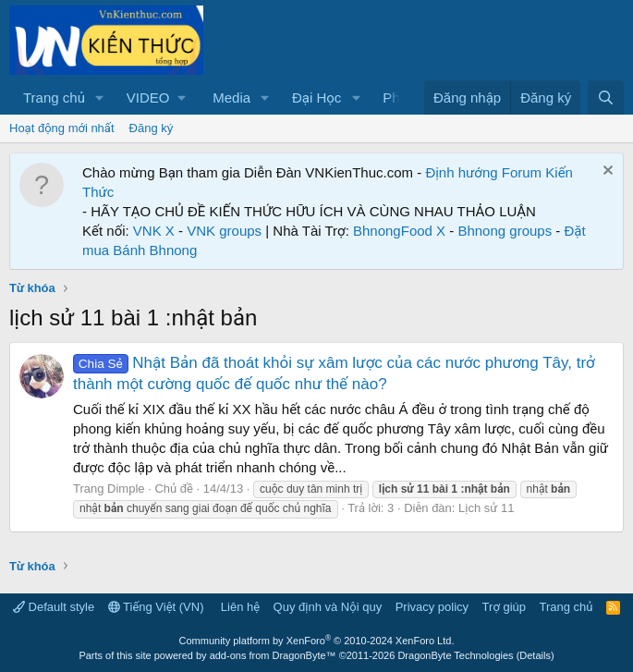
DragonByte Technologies (455, 655)
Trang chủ (54, 98)
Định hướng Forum (483, 172)
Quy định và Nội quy (328, 607)
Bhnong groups (505, 231)
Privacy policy (432, 607)
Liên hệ (240, 607)
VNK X (154, 231)
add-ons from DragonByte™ (273, 655)
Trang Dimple (109, 489)
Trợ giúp (504, 607)
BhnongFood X (399, 231)
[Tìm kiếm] (606, 98)
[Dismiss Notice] (606, 172)
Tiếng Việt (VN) (156, 607)
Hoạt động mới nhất (62, 128)
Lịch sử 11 (486, 508)
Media (231, 98)
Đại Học (316, 98)
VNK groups (224, 231)
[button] (100, 98)
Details (535, 655)
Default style (54, 607)
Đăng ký (152, 128)
